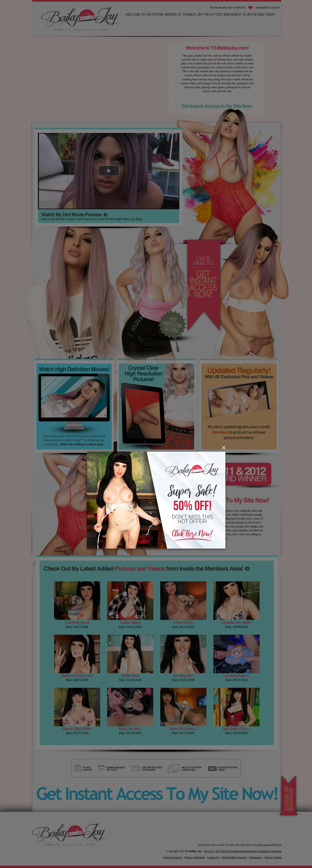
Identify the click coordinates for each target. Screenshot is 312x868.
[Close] (224, 448)
